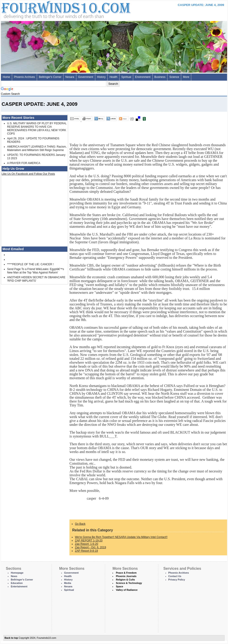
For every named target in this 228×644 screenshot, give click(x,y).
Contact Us (175, 576)
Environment (143, 77)
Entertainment (19, 586)
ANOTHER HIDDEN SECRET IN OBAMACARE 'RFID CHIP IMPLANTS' (36, 279)
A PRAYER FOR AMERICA (24, 163)
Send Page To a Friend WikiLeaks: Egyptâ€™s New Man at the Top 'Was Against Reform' (36, 271)
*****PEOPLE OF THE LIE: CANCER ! (30, 264)
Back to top (11, 638)
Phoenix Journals (126, 576)
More (186, 77)
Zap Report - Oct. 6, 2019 (90, 547)
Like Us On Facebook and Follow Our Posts (28, 174)
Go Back (80, 524)
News (14, 576)
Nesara (70, 77)
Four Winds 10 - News (47, 9)
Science (174, 77)
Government (86, 77)
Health (113, 77)
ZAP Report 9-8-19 (86, 551)
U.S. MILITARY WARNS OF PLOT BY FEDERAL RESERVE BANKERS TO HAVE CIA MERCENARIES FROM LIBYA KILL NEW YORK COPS (37, 129)
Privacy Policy (177, 580)
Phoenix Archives (24, 77)
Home (6, 77)
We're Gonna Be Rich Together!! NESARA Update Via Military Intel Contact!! (121, 537)
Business (160, 77)
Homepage (17, 573)
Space (119, 586)
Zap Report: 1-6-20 (86, 544)
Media (68, 583)
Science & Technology (129, 583)
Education (17, 583)
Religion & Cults (125, 580)
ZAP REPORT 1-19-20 (89, 541)
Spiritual (126, 77)
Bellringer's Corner (50, 77)
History (101, 77)
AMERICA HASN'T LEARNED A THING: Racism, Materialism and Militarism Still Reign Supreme (37, 148)
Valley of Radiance (127, 590)
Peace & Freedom (126, 573)
